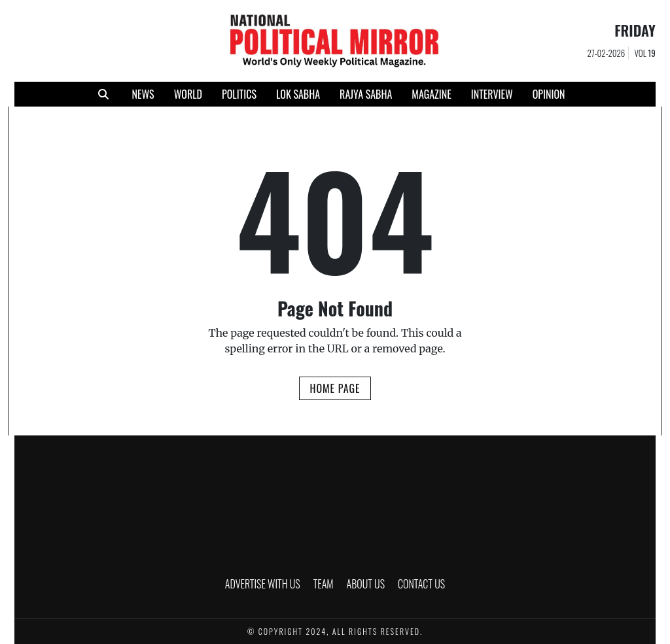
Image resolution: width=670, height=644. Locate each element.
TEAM (324, 584)
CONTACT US (421, 584)
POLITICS (239, 94)
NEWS (143, 94)
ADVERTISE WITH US (263, 584)
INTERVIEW (492, 94)
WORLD (188, 94)
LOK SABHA (298, 94)
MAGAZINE (431, 94)
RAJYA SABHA (366, 94)
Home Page (335, 388)
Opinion (549, 94)
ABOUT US (366, 584)
